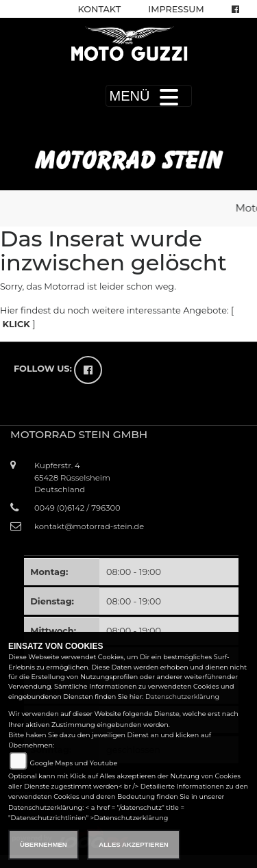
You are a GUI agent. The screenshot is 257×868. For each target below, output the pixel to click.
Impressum (176, 9)
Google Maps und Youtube (73, 763)
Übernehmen (44, 844)
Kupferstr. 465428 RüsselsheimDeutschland (72, 477)
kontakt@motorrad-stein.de (89, 526)
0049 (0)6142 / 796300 (77, 508)
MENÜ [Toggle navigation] (149, 96)
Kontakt (100, 9)
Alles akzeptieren (133, 844)
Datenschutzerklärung (182, 697)
